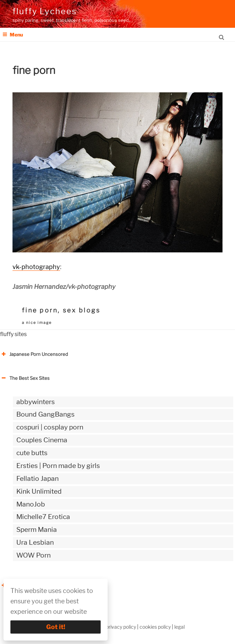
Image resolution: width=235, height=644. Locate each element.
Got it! (56, 627)
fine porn (40, 310)
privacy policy (121, 627)
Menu (13, 35)
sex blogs (82, 310)
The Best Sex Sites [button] (25, 378)
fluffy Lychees (45, 11)
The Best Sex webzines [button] (30, 585)
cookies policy (155, 627)
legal (179, 627)
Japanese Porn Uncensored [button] (34, 354)
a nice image (37, 323)
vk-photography (36, 267)
